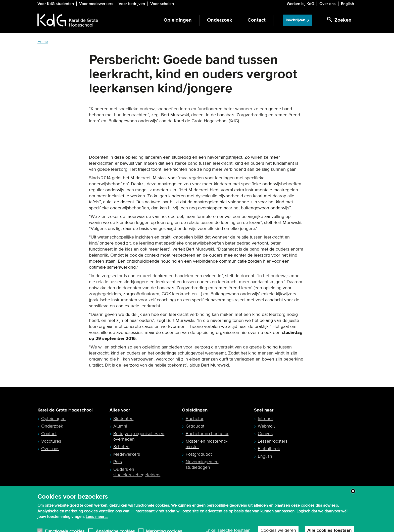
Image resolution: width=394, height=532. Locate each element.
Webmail (266, 426)
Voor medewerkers (96, 4)
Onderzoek (220, 20)
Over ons (328, 4)
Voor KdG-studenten (56, 4)
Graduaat (195, 426)
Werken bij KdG (300, 4)
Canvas (265, 434)
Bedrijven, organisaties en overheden (139, 436)
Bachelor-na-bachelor (207, 434)
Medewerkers (127, 454)
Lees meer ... (97, 521)
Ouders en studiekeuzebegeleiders (137, 472)
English (348, 4)
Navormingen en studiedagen (202, 464)
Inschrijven (295, 20)
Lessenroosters (273, 441)
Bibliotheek (269, 449)
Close (353, 496)
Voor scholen (162, 4)
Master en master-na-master (207, 444)
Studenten (123, 419)
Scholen (121, 447)
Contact (257, 20)
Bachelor (195, 419)
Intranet (265, 419)
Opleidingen (178, 20)
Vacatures (51, 441)
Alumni (120, 426)
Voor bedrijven (132, 4)
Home (43, 42)
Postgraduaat (199, 454)
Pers (118, 462)
